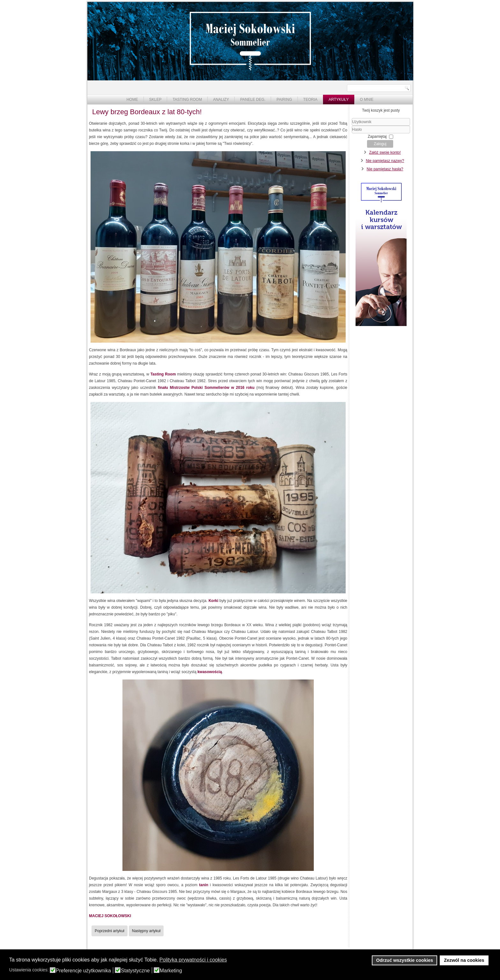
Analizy (221, 100)
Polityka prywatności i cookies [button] (193, 960)
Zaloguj (380, 144)
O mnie (367, 100)
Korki (213, 601)
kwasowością (210, 672)
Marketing (171, 971)
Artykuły (338, 100)
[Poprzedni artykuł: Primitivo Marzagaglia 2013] (110, 931)
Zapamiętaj (377, 137)
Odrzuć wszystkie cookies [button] (405, 960)
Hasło (352, 134)
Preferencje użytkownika (83, 971)
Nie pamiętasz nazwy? (385, 161)
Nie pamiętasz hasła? (385, 169)
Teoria (310, 100)
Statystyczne (135, 971)
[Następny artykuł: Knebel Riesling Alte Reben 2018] (146, 931)
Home (132, 100)
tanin (204, 885)
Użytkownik (352, 126)
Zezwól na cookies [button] (464, 960)
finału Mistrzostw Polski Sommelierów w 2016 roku (206, 388)
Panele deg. (253, 100)
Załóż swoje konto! (385, 152)
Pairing (284, 100)
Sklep (155, 100)
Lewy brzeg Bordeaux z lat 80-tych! (147, 112)
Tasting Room (187, 100)
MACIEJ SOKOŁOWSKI (110, 916)
